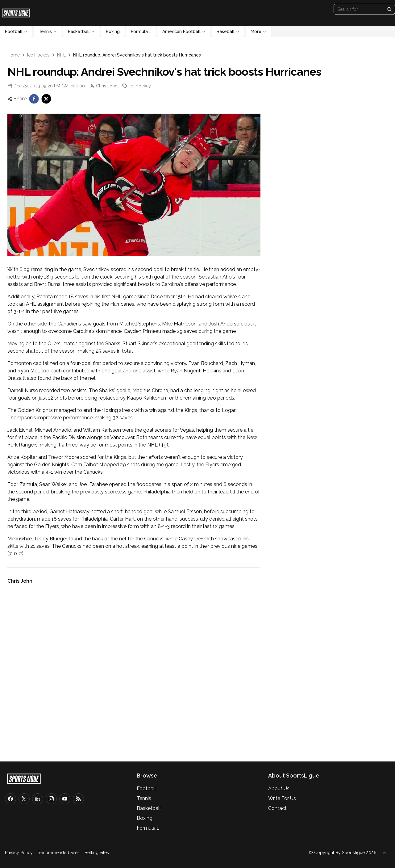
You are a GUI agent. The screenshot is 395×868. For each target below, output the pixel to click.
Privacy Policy (19, 853)
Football (16, 31)
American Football (184, 31)
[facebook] (34, 99)
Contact (277, 808)
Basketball (81, 31)
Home (14, 55)
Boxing (113, 31)
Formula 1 (141, 31)
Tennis (48, 31)
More (258, 31)
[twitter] (46, 99)
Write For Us (282, 798)
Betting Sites (97, 853)
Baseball (228, 31)
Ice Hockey (38, 55)
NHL (61, 55)
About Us (279, 788)
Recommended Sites (59, 853)
